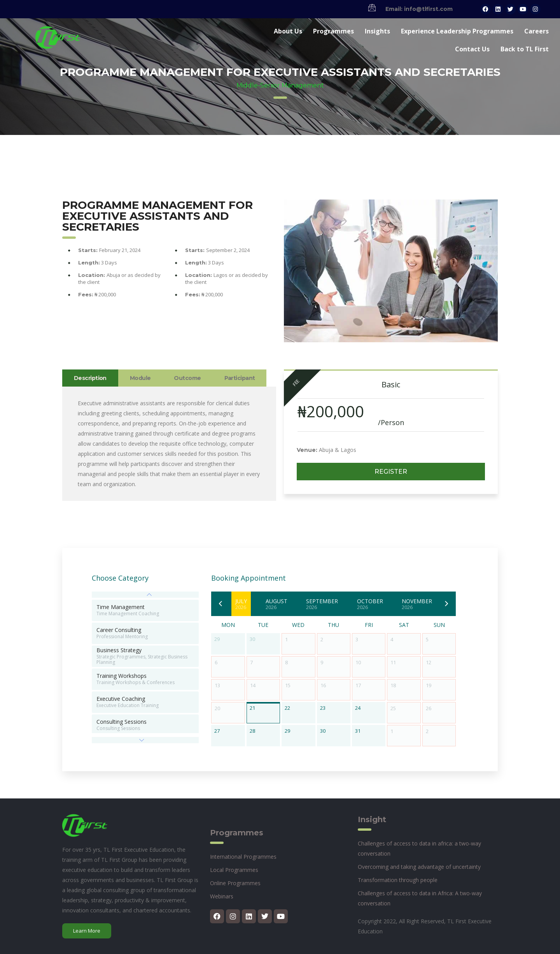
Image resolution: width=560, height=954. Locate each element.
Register (391, 472)
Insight (372, 819)
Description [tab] (90, 378)
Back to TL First (525, 49)
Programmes (333, 31)
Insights (377, 31)
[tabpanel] (169, 444)
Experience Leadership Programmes (457, 31)
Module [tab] (140, 378)
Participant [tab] (240, 378)
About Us (288, 31)
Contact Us (472, 49)
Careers (536, 31)
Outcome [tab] (187, 378)
